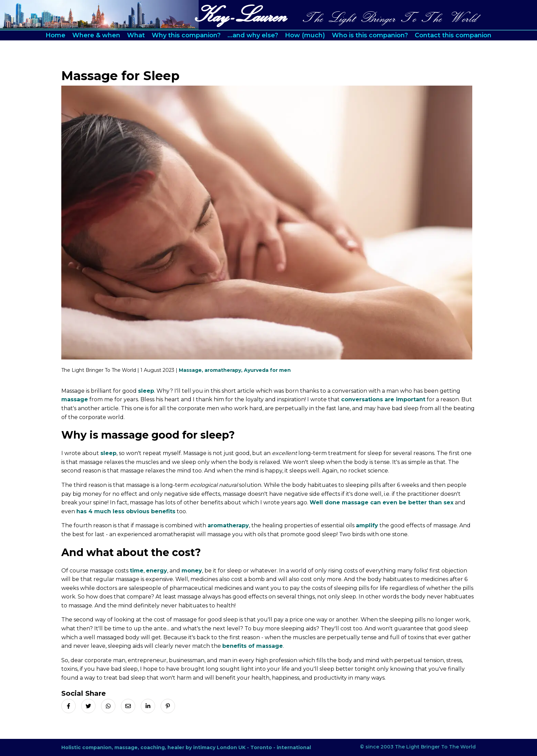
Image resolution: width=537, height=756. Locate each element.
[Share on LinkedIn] (148, 706)
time (137, 571)
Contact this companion (453, 35)
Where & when (96, 35)
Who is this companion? (370, 35)
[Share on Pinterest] (168, 706)
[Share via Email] (128, 706)
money (192, 571)
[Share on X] (88, 706)
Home (55, 35)
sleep (146, 391)
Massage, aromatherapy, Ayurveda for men (235, 370)
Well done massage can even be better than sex (382, 502)
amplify (367, 525)
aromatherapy (228, 525)
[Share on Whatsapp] (108, 706)
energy (157, 571)
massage (75, 399)
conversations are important (383, 399)
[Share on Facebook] (68, 706)
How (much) (305, 35)
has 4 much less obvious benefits (126, 511)
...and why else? (253, 35)
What (136, 35)
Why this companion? (186, 35)
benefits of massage (253, 646)
